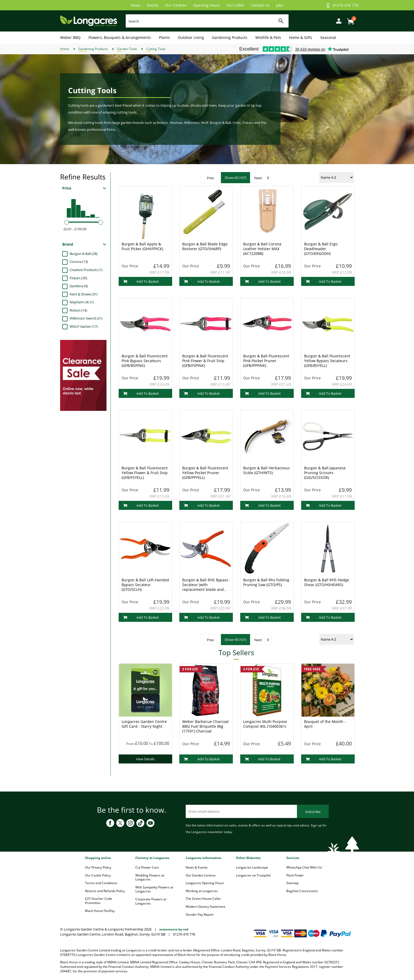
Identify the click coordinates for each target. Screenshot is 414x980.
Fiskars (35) (78, 278)
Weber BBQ (70, 37)
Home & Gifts (301, 37)
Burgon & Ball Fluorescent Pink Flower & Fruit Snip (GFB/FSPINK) (205, 361)
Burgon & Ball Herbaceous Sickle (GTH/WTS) (266, 470)
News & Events (197, 867)
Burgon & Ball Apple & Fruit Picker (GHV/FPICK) (142, 246)
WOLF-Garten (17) (84, 326)
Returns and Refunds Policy (105, 891)
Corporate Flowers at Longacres (151, 901)
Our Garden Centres (201, 875)
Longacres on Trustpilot (253, 875)
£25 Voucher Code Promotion (99, 901)
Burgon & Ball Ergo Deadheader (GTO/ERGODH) (321, 249)
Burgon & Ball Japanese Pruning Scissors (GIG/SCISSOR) (325, 473)
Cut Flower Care (147, 867)
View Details (145, 759)
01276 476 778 (345, 5)
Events (153, 5)
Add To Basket (141, 281)
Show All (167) (235, 178)
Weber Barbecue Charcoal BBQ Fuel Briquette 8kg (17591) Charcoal (205, 726)
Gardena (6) (79, 286)
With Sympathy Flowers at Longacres (154, 889)
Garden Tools (127, 49)
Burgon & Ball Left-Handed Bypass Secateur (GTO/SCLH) (145, 585)
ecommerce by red (174, 929)
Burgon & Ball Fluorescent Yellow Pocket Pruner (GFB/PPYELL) (205, 473)
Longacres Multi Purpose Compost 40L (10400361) (265, 724)
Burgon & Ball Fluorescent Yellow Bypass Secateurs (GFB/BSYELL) (327, 361)
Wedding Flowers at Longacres (150, 877)
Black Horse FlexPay (100, 911)
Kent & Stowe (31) (84, 294)
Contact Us (260, 5)
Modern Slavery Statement (205, 907)
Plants (164, 37)
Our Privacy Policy (98, 867)
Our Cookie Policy (98, 875)
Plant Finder (295, 875)
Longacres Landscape (252, 867)
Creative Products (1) (86, 270)
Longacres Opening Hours (205, 883)
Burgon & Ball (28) (84, 254)
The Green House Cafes (203, 899)
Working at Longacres (202, 891)
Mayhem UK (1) (82, 302)
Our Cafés (235, 5)
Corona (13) (79, 262)
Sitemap (292, 883)
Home (65, 49)
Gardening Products (230, 37)
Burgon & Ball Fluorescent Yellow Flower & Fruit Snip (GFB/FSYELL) (145, 473)
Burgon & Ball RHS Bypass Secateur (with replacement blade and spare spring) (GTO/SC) (205, 587)
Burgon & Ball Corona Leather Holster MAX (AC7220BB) (262, 249)
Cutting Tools (156, 49)
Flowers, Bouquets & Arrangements (120, 37)
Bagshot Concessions (302, 891)
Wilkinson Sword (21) (86, 318)
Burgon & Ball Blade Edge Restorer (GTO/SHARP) (205, 246)
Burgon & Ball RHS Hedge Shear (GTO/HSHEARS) (327, 582)
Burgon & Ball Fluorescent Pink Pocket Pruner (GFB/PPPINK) (266, 361)
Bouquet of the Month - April (325, 724)
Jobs (280, 5)
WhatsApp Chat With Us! (304, 867)
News (136, 5)
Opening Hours (207, 5)
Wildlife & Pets (268, 37)
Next (258, 178)
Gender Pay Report (200, 914)
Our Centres (176, 5)
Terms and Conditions (101, 883)
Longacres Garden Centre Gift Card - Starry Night (144, 724)
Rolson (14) (78, 310)
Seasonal (328, 37)
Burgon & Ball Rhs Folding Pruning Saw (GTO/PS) (266, 582)
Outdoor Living (191, 37)
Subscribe (313, 812)
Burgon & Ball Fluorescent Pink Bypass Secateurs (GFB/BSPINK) (145, 361)
